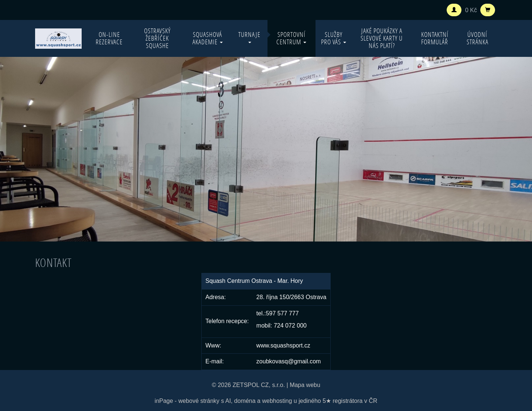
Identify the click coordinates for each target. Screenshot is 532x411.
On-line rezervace (109, 38)
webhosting (277, 401)
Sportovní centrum (291, 38)
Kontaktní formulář (435, 38)
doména (245, 401)
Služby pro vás (334, 38)
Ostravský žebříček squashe (157, 38)
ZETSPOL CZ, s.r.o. (259, 385)
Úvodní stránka (478, 38)
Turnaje (249, 37)
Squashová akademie (208, 38)
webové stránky (199, 401)
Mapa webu (305, 385)
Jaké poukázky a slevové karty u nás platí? (382, 38)
